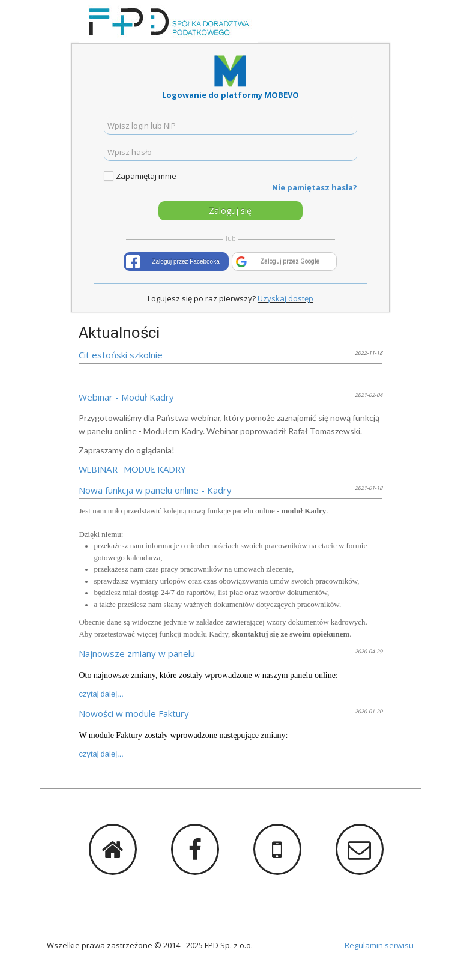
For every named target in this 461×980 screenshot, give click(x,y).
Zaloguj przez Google (290, 262)
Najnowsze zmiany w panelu (137, 653)
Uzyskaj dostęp (285, 298)
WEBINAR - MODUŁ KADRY (132, 469)
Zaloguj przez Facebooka (185, 262)
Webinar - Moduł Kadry (126, 397)
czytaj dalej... (101, 694)
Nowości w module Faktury (134, 713)
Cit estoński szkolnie (121, 355)
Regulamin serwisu (379, 945)
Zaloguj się (230, 210)
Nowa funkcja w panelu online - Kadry (155, 490)
